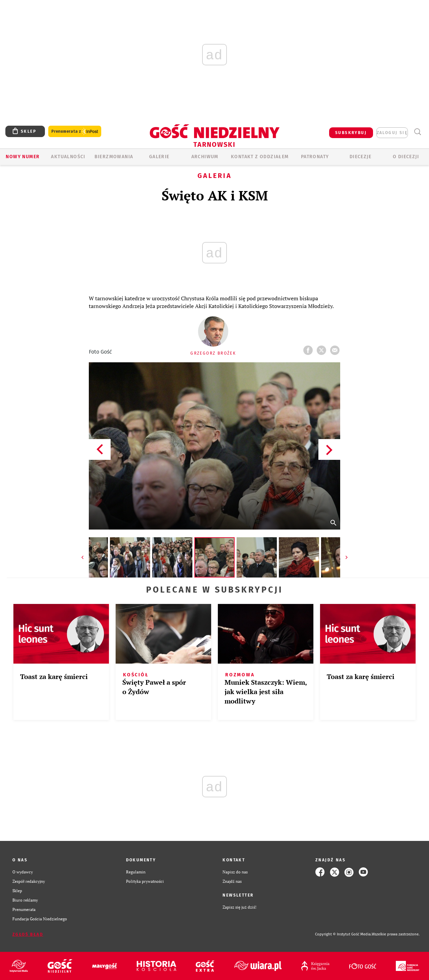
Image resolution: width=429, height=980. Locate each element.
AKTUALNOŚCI (68, 157)
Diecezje (360, 157)
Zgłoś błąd (28, 934)
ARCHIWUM (205, 157)
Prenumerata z (75, 132)
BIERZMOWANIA (114, 157)
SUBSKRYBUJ (351, 133)
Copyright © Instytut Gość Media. (343, 934)
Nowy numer (23, 157)
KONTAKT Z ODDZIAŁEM (260, 157)
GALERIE (159, 157)
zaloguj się (392, 133)
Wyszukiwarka (417, 132)
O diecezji (406, 157)
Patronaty (315, 157)
